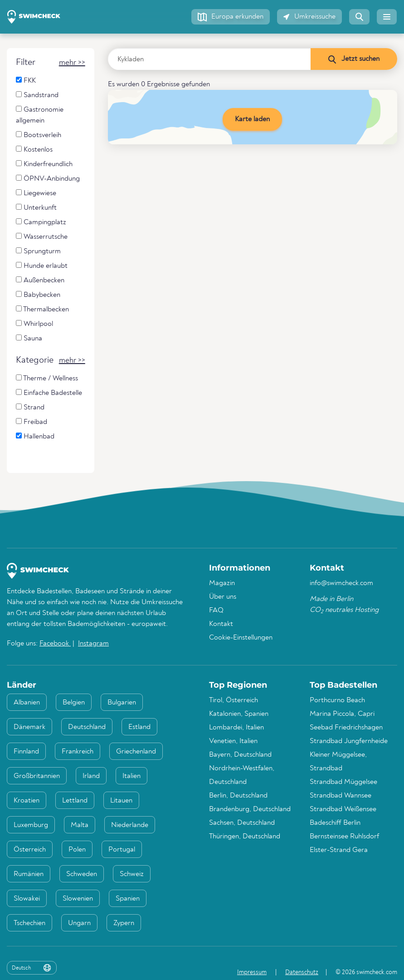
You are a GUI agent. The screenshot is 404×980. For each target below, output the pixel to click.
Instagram (93, 644)
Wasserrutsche (42, 237)
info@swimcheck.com (341, 583)
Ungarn (79, 923)
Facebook (55, 644)
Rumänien (29, 874)
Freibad (32, 422)
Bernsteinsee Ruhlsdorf (344, 837)
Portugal (122, 850)
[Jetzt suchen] (354, 59)
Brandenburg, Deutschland (250, 809)
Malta (80, 825)
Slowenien (78, 899)
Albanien (27, 703)
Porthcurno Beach (337, 700)
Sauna (29, 338)
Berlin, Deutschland (238, 796)
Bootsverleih (39, 135)
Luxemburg (31, 825)
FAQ (216, 611)
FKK (26, 81)
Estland (139, 727)
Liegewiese (36, 193)
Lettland (75, 801)
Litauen (121, 801)
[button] (231, 17)
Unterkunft (36, 208)
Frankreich (78, 752)
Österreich (30, 850)
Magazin (222, 583)
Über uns (223, 597)
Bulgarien (122, 703)
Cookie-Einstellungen (241, 638)
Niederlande (130, 825)
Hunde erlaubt (42, 266)
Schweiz (132, 874)
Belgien (74, 703)
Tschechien (29, 923)
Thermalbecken (42, 309)
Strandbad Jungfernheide (349, 741)
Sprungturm (38, 251)
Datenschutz (302, 972)
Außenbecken (40, 280)
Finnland (26, 752)
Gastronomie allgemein (40, 115)
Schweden (82, 874)
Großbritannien (37, 776)
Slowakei (27, 899)
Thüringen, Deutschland (245, 837)
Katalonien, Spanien (239, 714)
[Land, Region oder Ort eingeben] (209, 59)
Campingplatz (41, 222)
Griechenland (136, 752)
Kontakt (221, 624)
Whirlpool (34, 324)
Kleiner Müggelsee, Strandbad (338, 762)
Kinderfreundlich (44, 164)
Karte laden (252, 119)
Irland (91, 776)
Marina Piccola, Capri (342, 714)
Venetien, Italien (233, 741)
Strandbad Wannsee (341, 796)
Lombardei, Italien (236, 728)
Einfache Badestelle (49, 393)
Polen (77, 850)
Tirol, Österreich (234, 700)
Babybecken (38, 295)
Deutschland (87, 727)
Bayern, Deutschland (240, 755)
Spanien (128, 899)
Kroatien (27, 801)
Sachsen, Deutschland (242, 823)
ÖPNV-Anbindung (48, 179)
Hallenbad (35, 436)
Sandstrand (37, 95)
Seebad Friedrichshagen (346, 728)
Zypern (124, 923)
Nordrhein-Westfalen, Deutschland (242, 775)
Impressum (252, 972)
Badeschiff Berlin (335, 823)
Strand (30, 407)
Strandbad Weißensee (343, 809)
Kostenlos (34, 150)
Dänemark (29, 727)
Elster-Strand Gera (339, 850)
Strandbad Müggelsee (343, 782)
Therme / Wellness (47, 378)
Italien (131, 776)
